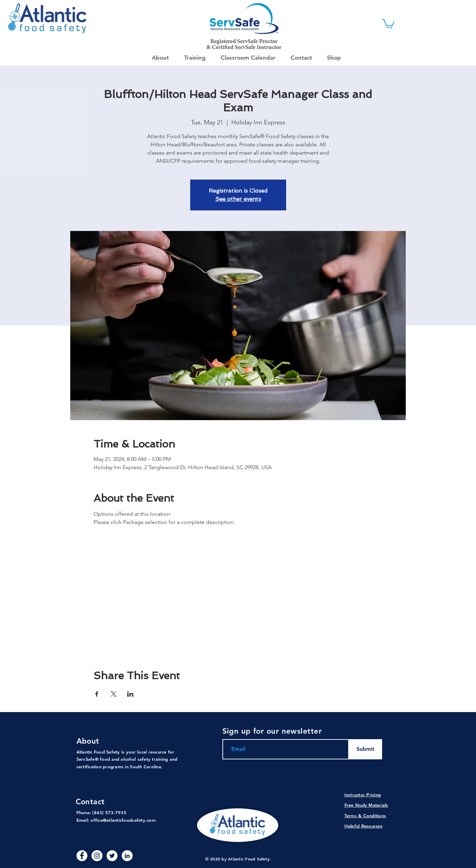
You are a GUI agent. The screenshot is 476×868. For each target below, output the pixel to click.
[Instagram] (97, 856)
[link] (388, 23)
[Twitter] (112, 856)
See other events (238, 199)
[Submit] (365, 749)
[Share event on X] (114, 694)
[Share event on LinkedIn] (130, 694)
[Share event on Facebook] (97, 694)
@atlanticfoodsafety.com (129, 820)
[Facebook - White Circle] (82, 856)
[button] (332, 58)
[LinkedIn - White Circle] (127, 856)
